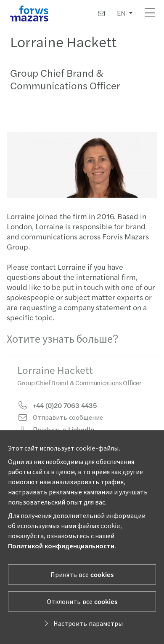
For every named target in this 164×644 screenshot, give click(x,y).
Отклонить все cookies (82, 601)
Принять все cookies (82, 574)
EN (121, 13)
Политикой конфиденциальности (61, 546)
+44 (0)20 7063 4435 (57, 411)
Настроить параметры (82, 623)
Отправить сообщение (60, 423)
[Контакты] (101, 13)
